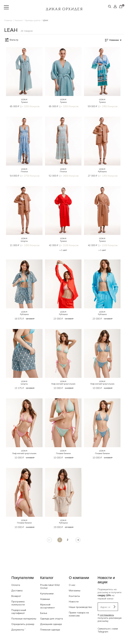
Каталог (19, 20)
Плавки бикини (63, 453)
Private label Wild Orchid (50, 586)
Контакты (74, 596)
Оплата (16, 585)
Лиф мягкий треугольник (63, 384)
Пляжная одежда (50, 630)
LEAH (24, 99)
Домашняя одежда (51, 624)
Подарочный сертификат (19, 612)
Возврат (16, 596)
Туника (24, 102)
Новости (74, 602)
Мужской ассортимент (47, 606)
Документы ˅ (18, 630)
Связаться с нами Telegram (108, 630)
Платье (24, 171)
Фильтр (11, 40)
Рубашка (102, 171)
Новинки (45, 599)
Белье (44, 613)
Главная (8, 20)
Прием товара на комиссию (79, 614)
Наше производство (80, 607)
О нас (72, 585)
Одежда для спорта (51, 619)
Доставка (17, 591)
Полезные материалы (24, 619)
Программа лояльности (18, 603)
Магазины (75, 591)
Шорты (24, 241)
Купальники (47, 594)
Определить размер (23, 624)
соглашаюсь (107, 615)
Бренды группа (33, 20)
